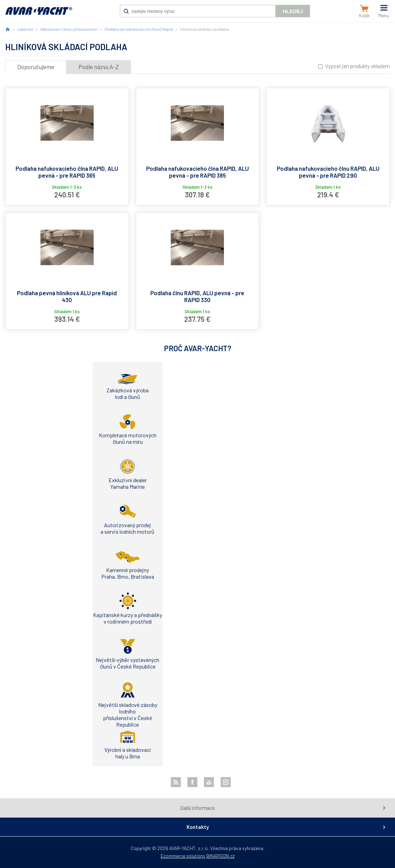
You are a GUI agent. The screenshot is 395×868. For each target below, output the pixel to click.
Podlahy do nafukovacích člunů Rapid (139, 29)
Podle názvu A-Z (99, 67)
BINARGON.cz (220, 856)
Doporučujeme (36, 67)
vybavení (25, 29)
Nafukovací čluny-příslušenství (69, 29)
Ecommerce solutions (183, 856)
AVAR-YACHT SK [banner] (39, 15)
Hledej (293, 11)
